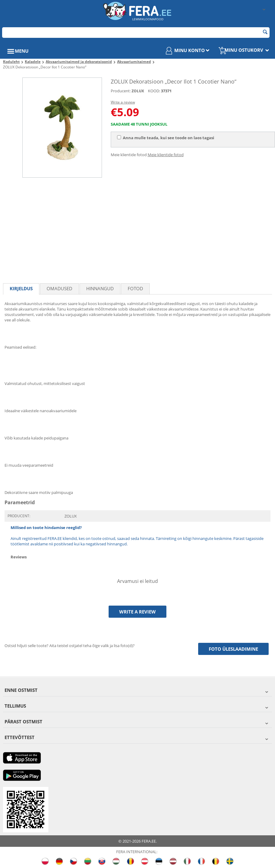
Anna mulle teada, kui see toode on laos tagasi (166, 138)
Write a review (123, 102)
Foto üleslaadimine (233, 649)
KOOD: (154, 91)
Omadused (59, 288)
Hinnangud (100, 288)
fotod (135, 288)
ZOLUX (138, 91)
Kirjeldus (21, 288)
